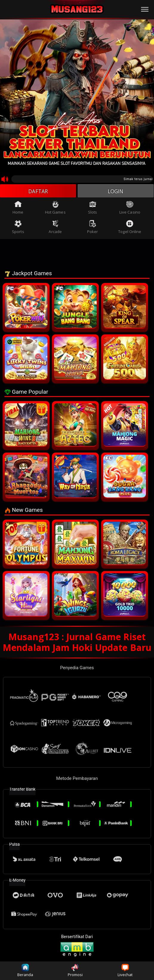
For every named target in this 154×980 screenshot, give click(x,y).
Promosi (75, 971)
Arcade (55, 228)
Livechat (125, 971)
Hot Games (55, 208)
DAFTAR (38, 191)
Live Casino (130, 208)
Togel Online (130, 228)
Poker (93, 228)
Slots (93, 208)
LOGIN (116, 191)
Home (18, 208)
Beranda (25, 971)
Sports (18, 228)
